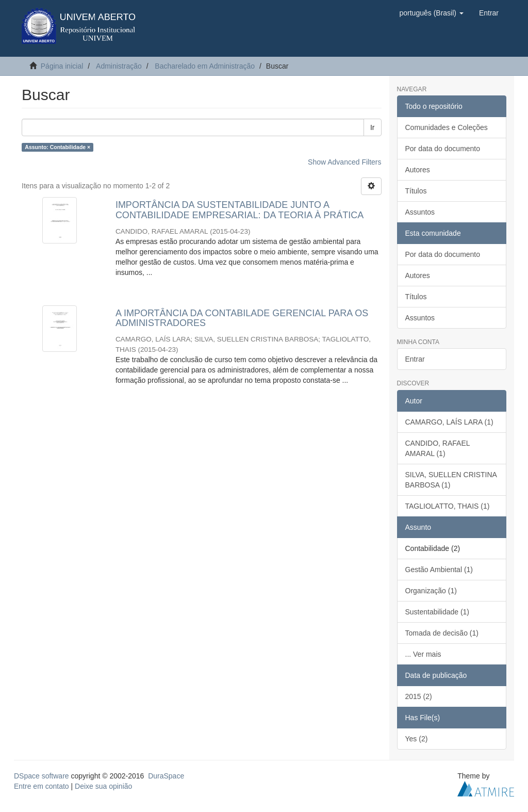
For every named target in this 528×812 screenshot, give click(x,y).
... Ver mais (423, 654)
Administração (119, 66)
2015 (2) (419, 696)
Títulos (416, 191)
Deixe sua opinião (103, 786)
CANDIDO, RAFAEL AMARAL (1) (438, 448)
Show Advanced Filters (344, 162)
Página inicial (62, 66)
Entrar (415, 359)
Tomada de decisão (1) (442, 633)
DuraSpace (166, 776)
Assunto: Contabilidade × (57, 147)
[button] (431, 13)
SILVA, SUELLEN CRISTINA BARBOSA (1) (451, 480)
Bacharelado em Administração (205, 66)
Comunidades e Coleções (447, 127)
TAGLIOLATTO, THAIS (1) (448, 506)
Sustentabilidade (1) (438, 612)
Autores (418, 170)
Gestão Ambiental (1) (439, 570)
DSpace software (42, 776)
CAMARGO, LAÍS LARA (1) (449, 422)
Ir (373, 127)
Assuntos (420, 212)
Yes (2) (417, 739)
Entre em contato (42, 786)
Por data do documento (443, 149)
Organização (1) (431, 591)
